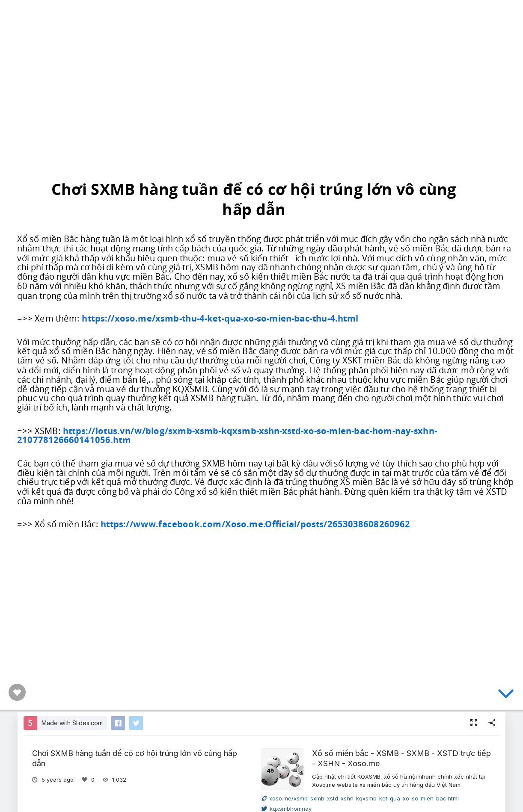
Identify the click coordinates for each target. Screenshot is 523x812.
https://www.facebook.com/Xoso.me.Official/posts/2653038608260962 (255, 524)
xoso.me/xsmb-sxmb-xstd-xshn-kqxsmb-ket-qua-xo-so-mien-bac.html (360, 798)
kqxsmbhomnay (287, 809)
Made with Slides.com (72, 723)
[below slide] (506, 695)
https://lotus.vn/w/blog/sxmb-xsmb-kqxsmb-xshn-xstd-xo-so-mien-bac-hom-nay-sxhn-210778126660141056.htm (227, 435)
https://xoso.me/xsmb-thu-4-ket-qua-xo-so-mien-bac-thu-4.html (220, 319)
